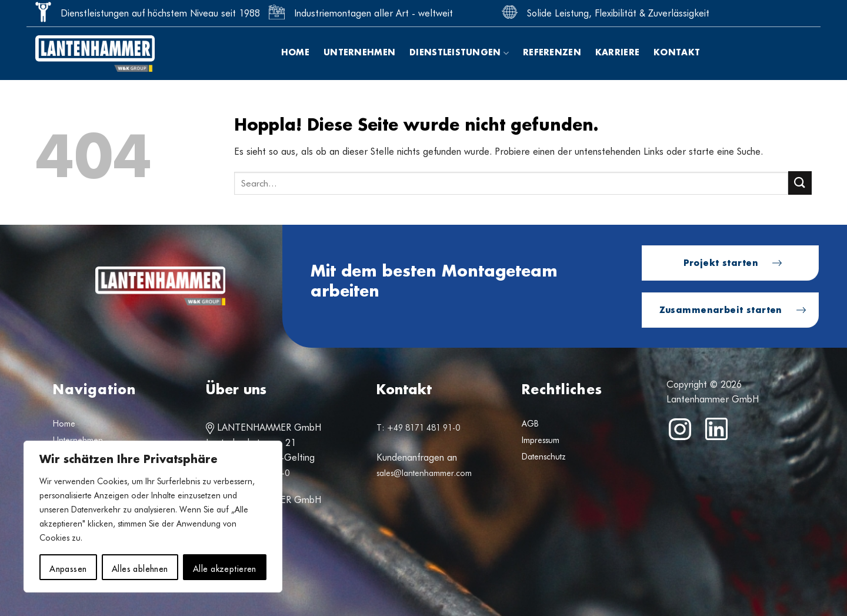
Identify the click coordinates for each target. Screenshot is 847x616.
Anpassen (68, 567)
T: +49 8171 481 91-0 (418, 428)
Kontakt (677, 53)
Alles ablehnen (140, 567)
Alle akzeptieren (225, 567)
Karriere (617, 53)
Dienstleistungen (459, 53)
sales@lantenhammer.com (424, 473)
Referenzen (552, 53)
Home (295, 53)
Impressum (541, 440)
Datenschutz (544, 457)
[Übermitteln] (800, 183)
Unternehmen (359, 53)
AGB (530, 424)
